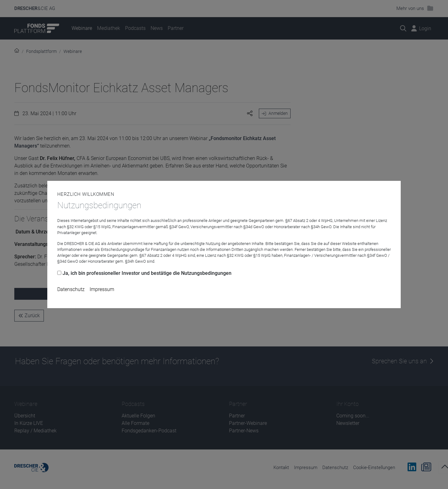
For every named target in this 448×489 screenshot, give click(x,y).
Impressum (102, 289)
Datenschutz (71, 289)
